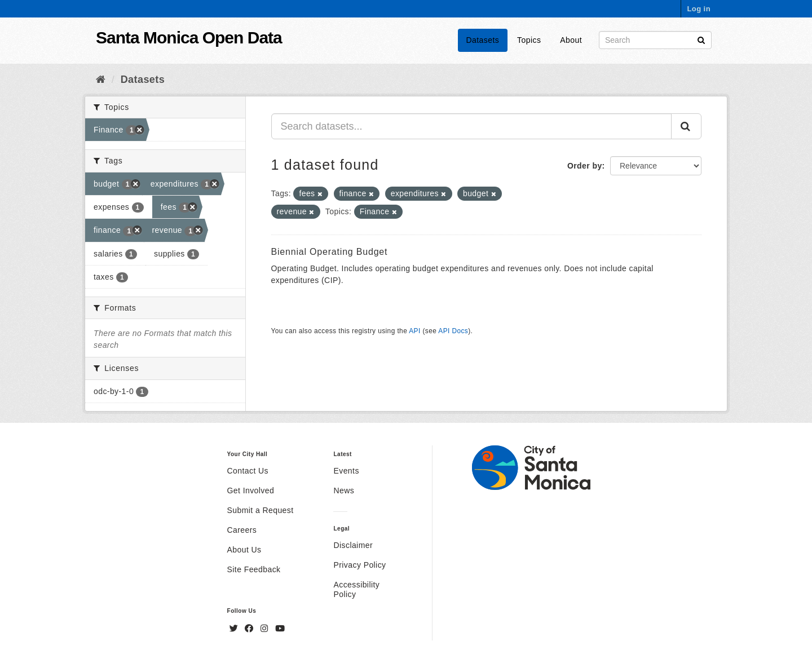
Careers (242, 530)
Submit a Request (261, 510)
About (571, 40)
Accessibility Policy (356, 589)
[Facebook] (250, 629)
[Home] (101, 79)
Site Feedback (254, 569)
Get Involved (251, 490)
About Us (244, 550)
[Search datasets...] (472, 126)
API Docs (453, 331)
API (414, 331)
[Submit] (701, 39)
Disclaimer (353, 545)
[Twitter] (235, 629)
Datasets (483, 40)
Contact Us (248, 471)
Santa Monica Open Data (189, 37)
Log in (699, 9)
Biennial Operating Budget (330, 252)
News (344, 490)
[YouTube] (280, 629)
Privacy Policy (359, 565)
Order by (585, 166)
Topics (529, 40)
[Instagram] (266, 629)
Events (346, 471)
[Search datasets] (655, 40)
